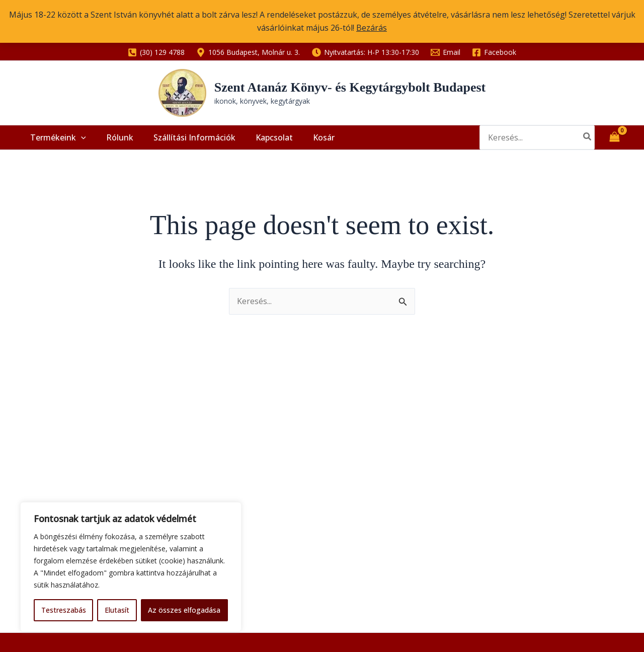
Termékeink (56, 143)
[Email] (445, 52)
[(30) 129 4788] (156, 52)
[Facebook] (494, 52)
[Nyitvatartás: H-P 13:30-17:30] (365, 52)
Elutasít (117, 610)
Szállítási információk (182, 143)
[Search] (588, 143)
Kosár (301, 143)
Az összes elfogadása (184, 610)
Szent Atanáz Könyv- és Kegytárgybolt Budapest (350, 87)
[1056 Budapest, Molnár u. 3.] (248, 52)
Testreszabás (64, 610)
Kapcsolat (257, 143)
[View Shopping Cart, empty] (614, 143)
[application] (78, 143)
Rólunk (112, 143)
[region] (131, 567)
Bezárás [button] (372, 28)
